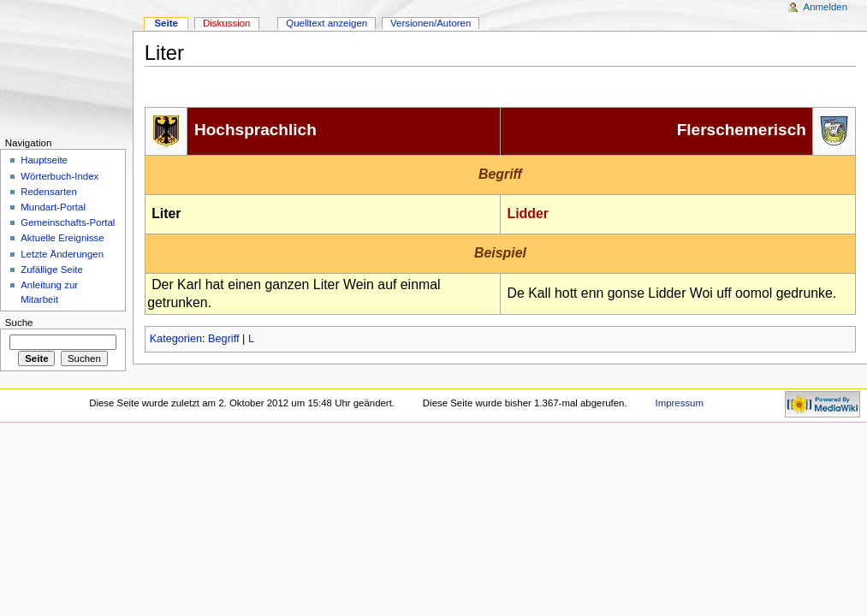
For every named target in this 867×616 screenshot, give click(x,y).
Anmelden (826, 7)
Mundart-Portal (53, 207)
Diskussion (226, 23)
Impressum (679, 403)
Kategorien (176, 339)
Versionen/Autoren (431, 23)
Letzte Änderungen (62, 254)
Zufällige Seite (52, 269)
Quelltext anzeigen (327, 23)
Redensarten (49, 192)
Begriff (223, 339)
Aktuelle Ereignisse (62, 238)
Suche (19, 323)
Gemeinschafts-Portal (68, 222)
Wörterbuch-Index (59, 176)
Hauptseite (44, 160)
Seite (166, 23)
